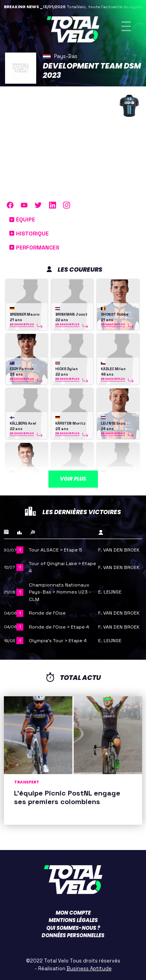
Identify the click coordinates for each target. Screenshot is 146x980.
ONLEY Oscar (21, 478)
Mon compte (73, 913)
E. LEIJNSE (110, 592)
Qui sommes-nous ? (73, 928)
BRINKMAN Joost (71, 314)
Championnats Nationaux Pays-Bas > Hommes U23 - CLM (60, 592)
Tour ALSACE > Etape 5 (55, 550)
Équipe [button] (22, 220)
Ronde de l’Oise (47, 613)
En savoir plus (22, 324)
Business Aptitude (89, 969)
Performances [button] (34, 248)
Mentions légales (73, 920)
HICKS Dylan (67, 369)
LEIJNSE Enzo (113, 423)
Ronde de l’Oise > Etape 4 (59, 627)
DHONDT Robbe (115, 314)
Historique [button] (29, 234)
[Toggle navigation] (126, 26)
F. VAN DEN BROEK (119, 550)
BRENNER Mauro (25, 314)
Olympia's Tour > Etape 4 (58, 641)
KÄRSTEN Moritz (70, 423)
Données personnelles (73, 935)
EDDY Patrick (22, 369)
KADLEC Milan (113, 369)
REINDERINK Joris (117, 478)
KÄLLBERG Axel (23, 423)
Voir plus (73, 479)
